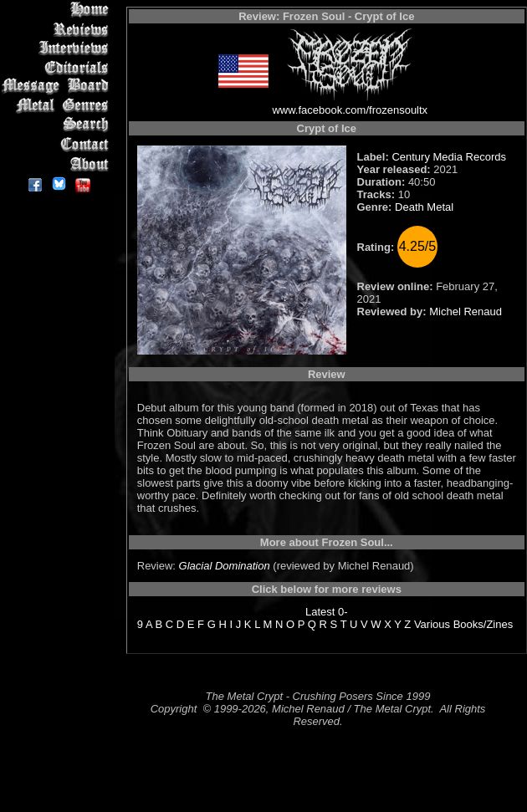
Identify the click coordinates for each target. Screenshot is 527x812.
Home (58, 10)
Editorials (58, 67)
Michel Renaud (466, 312)
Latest (320, 612)
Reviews (58, 29)
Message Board (58, 87)
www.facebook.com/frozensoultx (350, 110)
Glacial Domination (225, 566)
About (58, 163)
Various (432, 624)
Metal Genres (58, 106)
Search (58, 125)
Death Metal (424, 207)
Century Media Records (449, 157)
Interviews (58, 48)
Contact (58, 144)
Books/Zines (484, 624)
